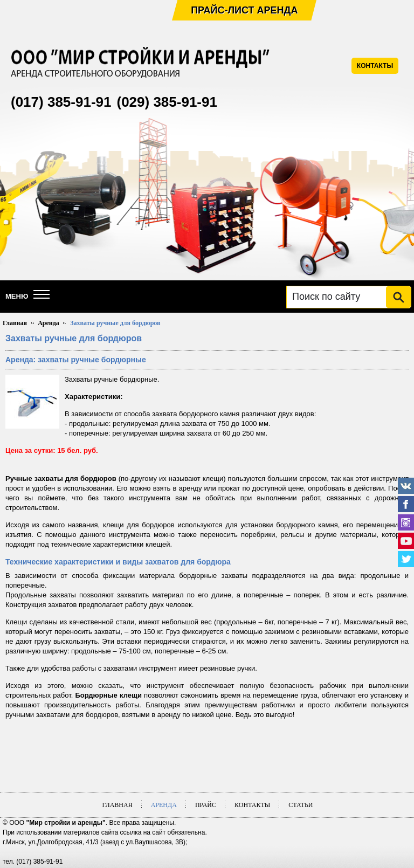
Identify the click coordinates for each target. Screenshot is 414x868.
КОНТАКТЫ (375, 66)
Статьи (301, 805)
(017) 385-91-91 (61, 102)
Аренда (49, 323)
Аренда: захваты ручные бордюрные (76, 360)
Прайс (206, 805)
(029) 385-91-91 (167, 102)
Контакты (252, 805)
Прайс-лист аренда (244, 10)
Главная (15, 323)
